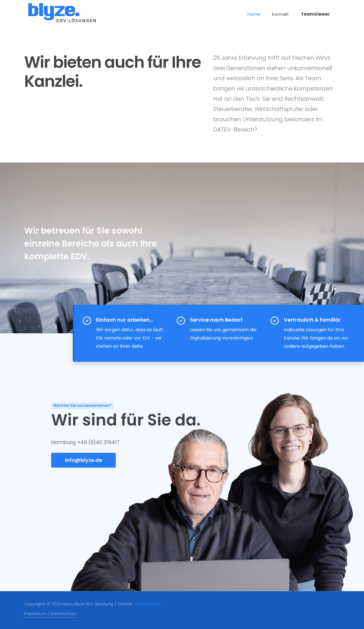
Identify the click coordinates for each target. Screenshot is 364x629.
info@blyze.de (83, 460)
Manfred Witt (147, 604)
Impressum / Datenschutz (50, 614)
